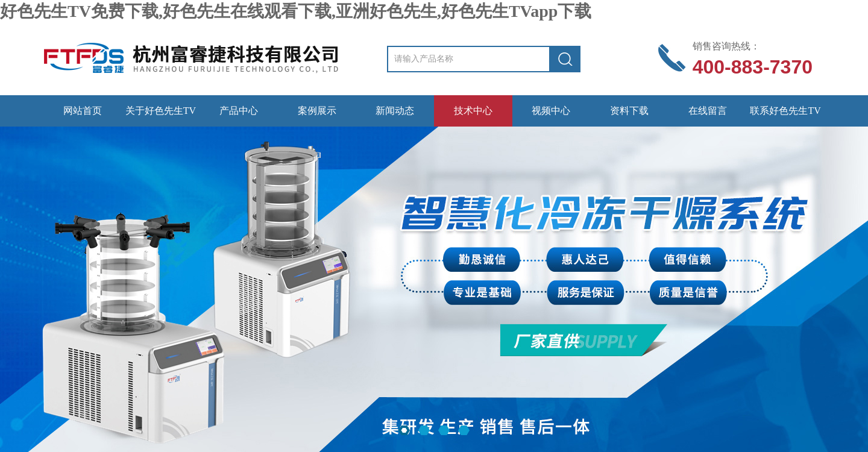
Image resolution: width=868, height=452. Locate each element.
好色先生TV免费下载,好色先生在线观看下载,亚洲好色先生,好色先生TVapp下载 (296, 11)
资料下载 (629, 111)
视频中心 (551, 111)
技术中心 (473, 111)
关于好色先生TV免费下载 (161, 116)
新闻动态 (395, 111)
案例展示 (317, 111)
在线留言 (708, 111)
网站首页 (83, 111)
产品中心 (239, 111)
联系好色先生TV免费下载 (785, 116)
